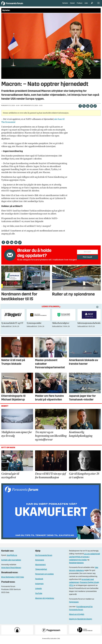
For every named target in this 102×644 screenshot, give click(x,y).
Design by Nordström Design (81, 622)
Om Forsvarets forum (44, 558)
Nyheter (65, 5)
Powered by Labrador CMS (51, 641)
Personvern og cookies (44, 577)
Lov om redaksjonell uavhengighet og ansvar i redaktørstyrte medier (84, 560)
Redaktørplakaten (76, 566)
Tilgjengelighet (41, 572)
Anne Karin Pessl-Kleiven (11, 571)
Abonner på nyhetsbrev (45, 601)
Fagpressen (74, 605)
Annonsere (40, 563)
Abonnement (40, 568)
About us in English (77, 617)
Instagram (39, 587)
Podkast (80, 5)
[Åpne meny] (99, 5)
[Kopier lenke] (95, 109)
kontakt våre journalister (11, 563)
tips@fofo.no (12, 558)
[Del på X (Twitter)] (84, 109)
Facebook (39, 582)
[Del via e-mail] (92, 109)
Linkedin (38, 591)
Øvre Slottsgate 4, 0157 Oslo (13, 580)
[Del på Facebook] (80, 109)
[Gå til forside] (19, 5)
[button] (98, 310)
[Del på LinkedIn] (88, 109)
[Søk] (92, 5)
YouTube (39, 596)
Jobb (86, 5)
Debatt (72, 5)
